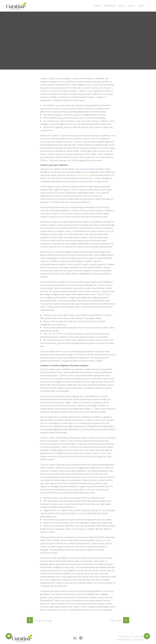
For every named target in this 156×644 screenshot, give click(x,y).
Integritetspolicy (123, 639)
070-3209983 (138, 636)
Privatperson (107, 6)
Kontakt (130, 6)
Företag (94, 6)
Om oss (120, 6)
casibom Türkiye (83, 175)
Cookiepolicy (138, 639)
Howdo (141, 6)
